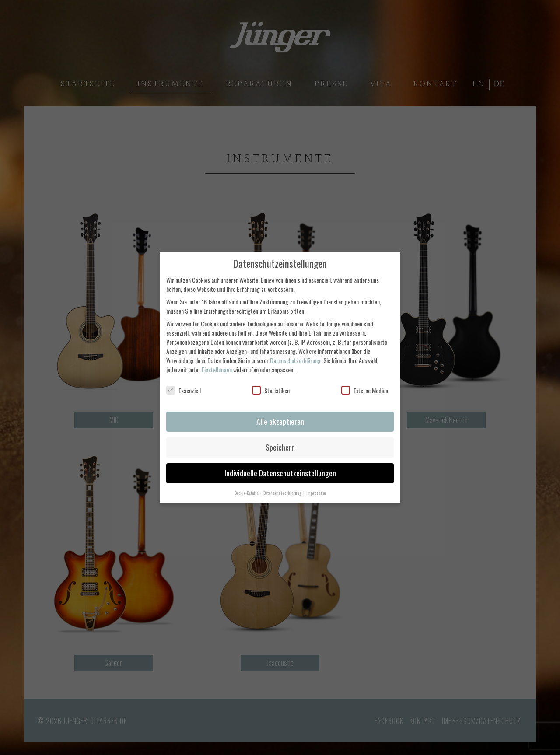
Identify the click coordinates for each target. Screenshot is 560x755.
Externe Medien (365, 390)
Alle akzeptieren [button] (280, 421)
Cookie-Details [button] (247, 493)
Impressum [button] (316, 493)
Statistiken (271, 390)
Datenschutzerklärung (295, 360)
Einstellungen (217, 369)
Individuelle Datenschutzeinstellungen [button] (280, 473)
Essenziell (184, 390)
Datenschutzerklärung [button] (283, 493)
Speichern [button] (280, 447)
